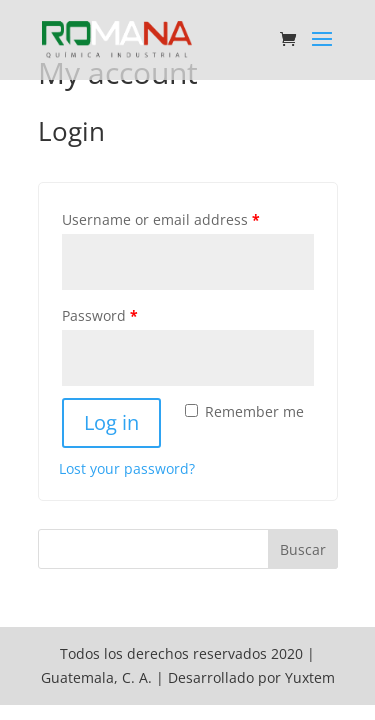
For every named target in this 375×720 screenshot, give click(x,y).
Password (100, 315)
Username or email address (161, 219)
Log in (111, 422)
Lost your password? (127, 468)
